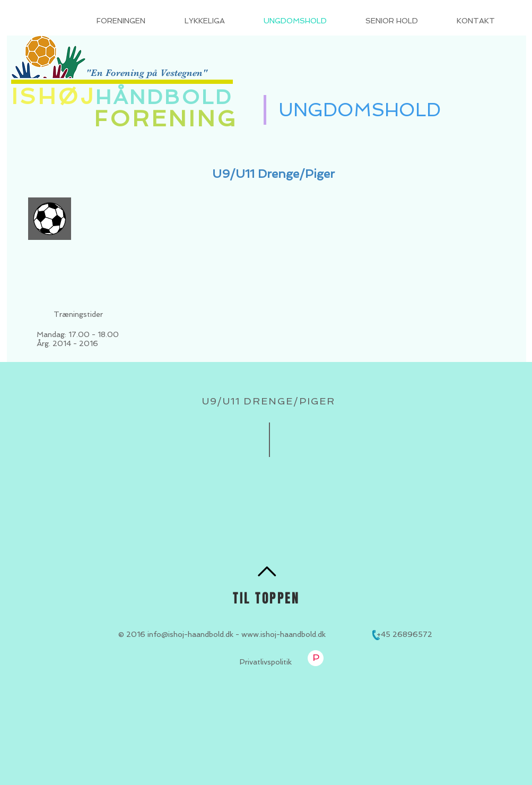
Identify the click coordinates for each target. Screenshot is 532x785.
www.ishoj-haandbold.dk (284, 634)
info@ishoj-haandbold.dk (190, 634)
